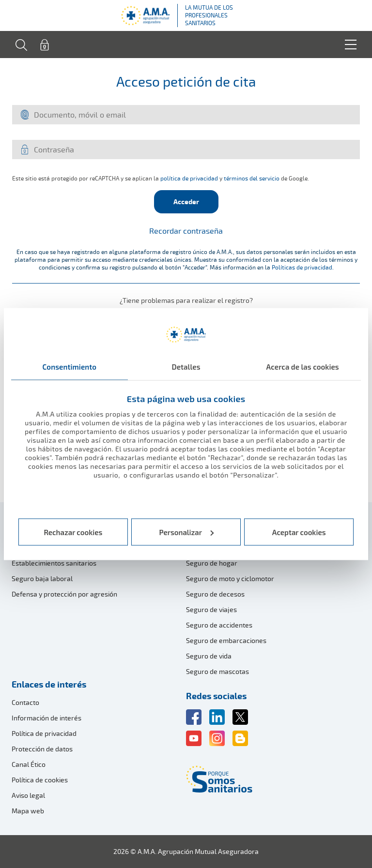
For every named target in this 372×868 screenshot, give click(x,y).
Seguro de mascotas (217, 671)
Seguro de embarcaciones (226, 640)
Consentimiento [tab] (70, 367)
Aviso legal (28, 795)
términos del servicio (252, 178)
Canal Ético (29, 764)
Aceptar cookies (299, 532)
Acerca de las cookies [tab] (303, 367)
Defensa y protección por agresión (64, 594)
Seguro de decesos (215, 594)
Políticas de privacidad (302, 267)
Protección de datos (42, 749)
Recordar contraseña (186, 231)
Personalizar (187, 532)
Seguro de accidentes (219, 625)
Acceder (186, 202)
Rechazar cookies (73, 532)
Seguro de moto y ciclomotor (230, 578)
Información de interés (46, 718)
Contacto (25, 702)
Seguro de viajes (211, 609)
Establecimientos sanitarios (54, 563)
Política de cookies (40, 780)
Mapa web (28, 811)
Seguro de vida (209, 656)
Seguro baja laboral (42, 578)
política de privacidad (189, 178)
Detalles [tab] (186, 367)
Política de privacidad (44, 733)
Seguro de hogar (212, 563)
